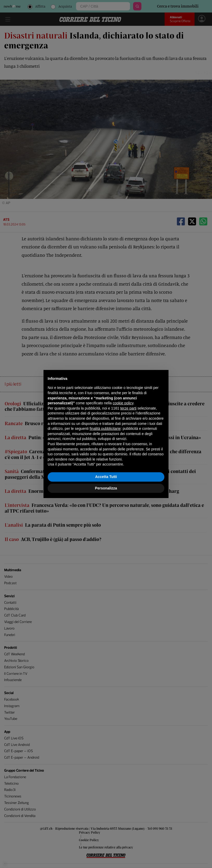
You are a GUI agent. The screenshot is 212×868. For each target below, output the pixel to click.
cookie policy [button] (123, 403)
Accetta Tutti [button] (106, 477)
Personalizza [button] (106, 488)
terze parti (128, 408)
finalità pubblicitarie (105, 429)
